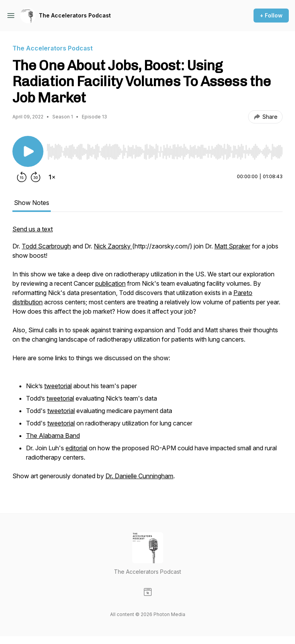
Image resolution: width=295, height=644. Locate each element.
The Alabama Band (53, 436)
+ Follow (271, 15)
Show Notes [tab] (32, 203)
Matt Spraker (232, 246)
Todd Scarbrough (46, 246)
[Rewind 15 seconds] (22, 177)
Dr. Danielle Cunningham (139, 476)
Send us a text (33, 229)
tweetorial (58, 386)
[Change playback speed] (52, 177)
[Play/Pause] (28, 151)
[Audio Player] (165, 149)
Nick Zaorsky (113, 246)
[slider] (165, 152)
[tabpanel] (147, 356)
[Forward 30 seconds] (36, 177)
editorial (76, 448)
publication (110, 283)
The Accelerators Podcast (75, 15)
